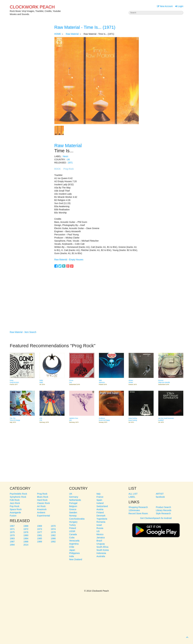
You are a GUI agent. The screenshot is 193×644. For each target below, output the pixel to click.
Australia (101, 556)
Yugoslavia (102, 519)
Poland (73, 528)
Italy (99, 494)
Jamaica (101, 538)
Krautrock (42, 509)
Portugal (73, 503)
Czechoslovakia (77, 519)
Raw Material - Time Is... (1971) (85, 27)
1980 (26, 535)
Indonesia (101, 553)
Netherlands (75, 500)
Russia (100, 528)
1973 (40, 529)
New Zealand (76, 559)
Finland (100, 513)
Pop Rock (15, 506)
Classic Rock (44, 503)
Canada (73, 534)
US (98, 531)
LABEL (132, 497)
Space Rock (16, 509)
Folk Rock (15, 500)
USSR (72, 531)
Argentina (74, 544)
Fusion (13, 516)
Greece (73, 509)
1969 (40, 526)
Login (179, 6)
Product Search (164, 507)
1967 (12, 526)
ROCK (58, 169)
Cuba (72, 538)
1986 (53, 538)
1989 (40, 542)
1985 (40, 538)
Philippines (75, 553)
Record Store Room (138, 513)
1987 (12, 542)
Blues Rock (43, 497)
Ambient (41, 513)
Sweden (73, 513)
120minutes (134, 510)
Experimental (44, 516)
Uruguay (101, 544)
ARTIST (160, 494)
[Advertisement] (97, 295)
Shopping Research (138, 507)
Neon (65, 156)
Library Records (164, 510)
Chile (72, 547)
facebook (160, 497)
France (100, 497)
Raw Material (72, 34)
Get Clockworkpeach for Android (156, 529)
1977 (40, 532)
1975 (12, 532)
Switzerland (102, 506)
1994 (12, 545)
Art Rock (41, 506)
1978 (53, 532)
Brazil (99, 541)
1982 (53, 535)
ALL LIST (133, 494)
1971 (70, 163)
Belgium (73, 506)
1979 (12, 535)
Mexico (100, 534)
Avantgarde (15, 513)
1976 (26, 532)
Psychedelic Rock (19, 494)
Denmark (101, 516)
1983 (12, 538)
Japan (72, 550)
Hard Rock (42, 500)
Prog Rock (69, 169)
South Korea (103, 550)
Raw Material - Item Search (23, 332)
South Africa (103, 547)
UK (68, 159)
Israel (99, 525)
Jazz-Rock (15, 503)
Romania (101, 522)
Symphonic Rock (18, 497)
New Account (165, 6)
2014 (26, 545)
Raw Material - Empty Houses (69, 260)
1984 (26, 538)
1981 (40, 535)
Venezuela (74, 541)
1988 (26, 542)
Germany (74, 497)
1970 (53, 526)
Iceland (100, 503)
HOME (58, 34)
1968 (26, 526)
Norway (73, 516)
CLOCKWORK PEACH (32, 7)
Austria (100, 509)
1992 (53, 542)
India (72, 556)
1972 (26, 529)
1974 (53, 529)
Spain (99, 500)
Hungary (73, 522)
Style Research (163, 513)
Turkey (73, 525)
